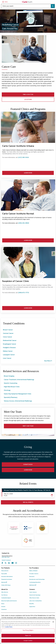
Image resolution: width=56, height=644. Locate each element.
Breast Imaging (9, 376)
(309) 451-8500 (24, 223)
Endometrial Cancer (10, 340)
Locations (28, 99)
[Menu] (3, 2)
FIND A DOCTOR (28, 94)
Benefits (32, 604)
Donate (3, 607)
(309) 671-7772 (24, 293)
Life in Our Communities (36, 601)
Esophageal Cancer (10, 344)
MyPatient (33, 585)
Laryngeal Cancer (9, 355)
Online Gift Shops (6, 585)
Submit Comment (6, 560)
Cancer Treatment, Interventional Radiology (19, 380)
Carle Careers (33, 592)
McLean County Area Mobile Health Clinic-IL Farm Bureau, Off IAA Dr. (27, 490)
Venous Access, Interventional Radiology (18, 401)
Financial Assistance (7, 579)
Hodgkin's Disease (9, 348)
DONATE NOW (28, 464)
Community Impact (6, 598)
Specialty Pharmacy (11, 397)
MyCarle (4, 582)
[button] (48, 361)
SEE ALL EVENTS (28, 502)
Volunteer (4, 609)
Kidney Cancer (8, 351)
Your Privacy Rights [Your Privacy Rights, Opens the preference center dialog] (28, 631)
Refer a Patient (33, 571)
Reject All (28, 637)
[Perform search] (53, 6)
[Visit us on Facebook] (2, 563)
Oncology (7, 390)
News (3, 604)
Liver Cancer (7, 358)
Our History (4, 595)
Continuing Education (35, 582)
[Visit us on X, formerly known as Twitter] (6, 563)
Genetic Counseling (11, 383)
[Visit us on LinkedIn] (9, 563)
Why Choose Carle (34, 598)
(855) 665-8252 (42, 620)
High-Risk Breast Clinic (12, 387)
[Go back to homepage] (27, 2)
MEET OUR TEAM (28, 426)
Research (32, 576)
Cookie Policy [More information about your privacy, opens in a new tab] (9, 628)
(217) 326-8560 (21, 620)
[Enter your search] (28, 6)
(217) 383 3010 (23, 157)
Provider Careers (34, 574)
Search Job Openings (35, 595)
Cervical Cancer (8, 333)
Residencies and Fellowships (37, 579)
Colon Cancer (7, 337)
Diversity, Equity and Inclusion (9, 601)
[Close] (53, 623)
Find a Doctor (5, 571)
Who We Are (5, 592)
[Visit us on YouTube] (13, 563)
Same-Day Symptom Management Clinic (18, 394)
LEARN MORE (28, 173)
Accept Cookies (28, 642)
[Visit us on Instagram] (16, 563)
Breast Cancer (8, 330)
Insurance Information (7, 576)
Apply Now (32, 607)
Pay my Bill (4, 574)
